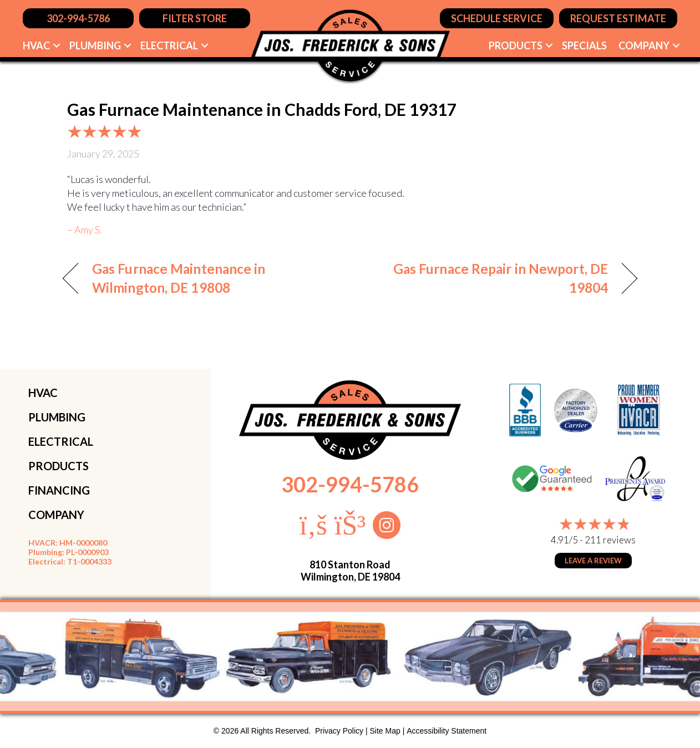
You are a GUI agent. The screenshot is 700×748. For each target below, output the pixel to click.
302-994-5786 (350, 484)
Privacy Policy (339, 731)
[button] (57, 45)
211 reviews (610, 540)
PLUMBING (57, 417)
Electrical (169, 45)
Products (516, 45)
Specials (584, 45)
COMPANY (56, 515)
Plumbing (95, 45)
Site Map (385, 731)
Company (644, 45)
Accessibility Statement (447, 731)
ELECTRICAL (61, 441)
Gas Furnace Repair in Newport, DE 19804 (488, 278)
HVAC (36, 45)
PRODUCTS (59, 466)
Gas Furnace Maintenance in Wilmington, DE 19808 (179, 278)
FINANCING (59, 490)
